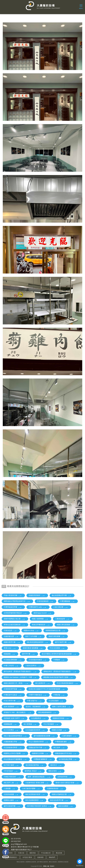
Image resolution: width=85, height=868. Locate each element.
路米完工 (56, 765)
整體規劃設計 (13, 857)
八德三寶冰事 (61, 607)
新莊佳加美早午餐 (59, 800)
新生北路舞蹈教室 (34, 800)
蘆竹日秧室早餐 (12, 806)
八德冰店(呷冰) (33, 666)
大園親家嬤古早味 (13, 742)
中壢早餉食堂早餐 (13, 607)
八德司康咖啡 (69, 736)
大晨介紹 (21, 853)
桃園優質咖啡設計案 (55, 630)
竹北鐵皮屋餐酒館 (13, 660)
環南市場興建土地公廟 (14, 619)
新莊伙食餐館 (66, 806)
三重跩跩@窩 (62, 619)
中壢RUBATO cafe (37, 607)
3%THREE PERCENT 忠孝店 (39, 806)
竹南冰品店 (10, 630)
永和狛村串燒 (65, 777)
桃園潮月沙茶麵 (40, 753)
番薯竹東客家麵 (57, 636)
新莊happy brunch (42, 613)
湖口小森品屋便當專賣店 (15, 736)
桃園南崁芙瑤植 (61, 718)
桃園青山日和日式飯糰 (14, 753)
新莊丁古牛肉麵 (33, 636)
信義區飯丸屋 (11, 636)
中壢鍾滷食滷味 (63, 742)
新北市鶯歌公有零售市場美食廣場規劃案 (59, 654)
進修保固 (40, 857)
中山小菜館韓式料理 (38, 742)
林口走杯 (59, 748)
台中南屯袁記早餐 (68, 759)
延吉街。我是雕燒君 (35, 707)
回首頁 (10, 853)
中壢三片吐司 (11, 666)
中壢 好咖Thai (34, 701)
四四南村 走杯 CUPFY (14, 718)
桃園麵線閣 (10, 724)
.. (43, 866)
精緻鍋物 (9, 654)
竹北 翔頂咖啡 (51, 724)
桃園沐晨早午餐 (12, 642)
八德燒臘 (9, 788)
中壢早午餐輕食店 (38, 695)
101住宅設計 (11, 771)
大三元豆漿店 (11, 730)
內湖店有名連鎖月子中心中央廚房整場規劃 (47, 689)
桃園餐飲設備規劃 (63, 862)
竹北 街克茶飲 (57, 648)
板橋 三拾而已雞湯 (61, 707)
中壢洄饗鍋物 (67, 601)
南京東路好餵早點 (35, 765)
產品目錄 (59, 853)
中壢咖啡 (59, 660)
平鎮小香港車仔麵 (13, 595)
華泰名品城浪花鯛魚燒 (14, 625)
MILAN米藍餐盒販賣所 (37, 642)
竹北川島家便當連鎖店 (67, 683)
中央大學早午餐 (12, 701)
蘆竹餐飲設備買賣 (42, 862)
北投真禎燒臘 (11, 794)
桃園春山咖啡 (11, 800)
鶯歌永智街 (55, 771)
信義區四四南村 (37, 595)
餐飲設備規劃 (53, 862)
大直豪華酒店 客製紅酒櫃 (37, 783)
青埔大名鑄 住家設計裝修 (67, 783)
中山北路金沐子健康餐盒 (15, 759)
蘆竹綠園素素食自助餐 (44, 736)
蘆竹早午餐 (28, 654)
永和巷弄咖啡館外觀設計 (15, 613)
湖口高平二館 (11, 783)
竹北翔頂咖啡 (56, 701)
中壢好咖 (59, 695)
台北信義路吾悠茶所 (35, 730)
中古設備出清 (46, 853)
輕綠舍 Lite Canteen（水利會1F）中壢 (20, 677)
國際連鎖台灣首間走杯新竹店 (17, 601)
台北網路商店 (38, 718)
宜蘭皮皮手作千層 (38, 748)
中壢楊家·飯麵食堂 (43, 759)
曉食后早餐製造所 (41, 625)
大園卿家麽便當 (55, 788)
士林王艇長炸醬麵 (31, 788)
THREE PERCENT (12, 777)
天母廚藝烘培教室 (38, 660)
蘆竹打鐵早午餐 (63, 642)
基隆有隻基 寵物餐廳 (33, 648)
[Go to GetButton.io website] (80, 866)
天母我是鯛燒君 (45, 601)
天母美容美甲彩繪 (13, 689)
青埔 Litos (10, 648)
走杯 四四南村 (11, 707)
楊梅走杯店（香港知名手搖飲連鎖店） (60, 671)
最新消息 (33, 853)
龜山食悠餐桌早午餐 (61, 595)
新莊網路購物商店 (47, 712)
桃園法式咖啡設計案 (61, 794)
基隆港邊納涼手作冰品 (66, 753)
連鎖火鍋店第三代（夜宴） (16, 683)
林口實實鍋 (30, 724)
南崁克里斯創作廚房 (35, 794)
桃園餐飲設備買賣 (31, 862)
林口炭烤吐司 (42, 683)
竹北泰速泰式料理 (13, 748)
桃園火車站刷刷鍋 (66, 625)
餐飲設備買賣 (21, 862)
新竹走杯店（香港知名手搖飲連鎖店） (20, 671)
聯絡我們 (52, 857)
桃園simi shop (31, 630)
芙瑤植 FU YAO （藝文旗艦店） (18, 712)
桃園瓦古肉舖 (59, 730)
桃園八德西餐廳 (40, 619)
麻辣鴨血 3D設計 (33, 771)
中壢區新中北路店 (13, 695)
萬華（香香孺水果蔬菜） (39, 777)
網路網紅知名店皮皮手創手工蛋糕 (58, 677)
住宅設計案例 (27, 857)
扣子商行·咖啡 (11, 765)
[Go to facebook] (80, 861)
